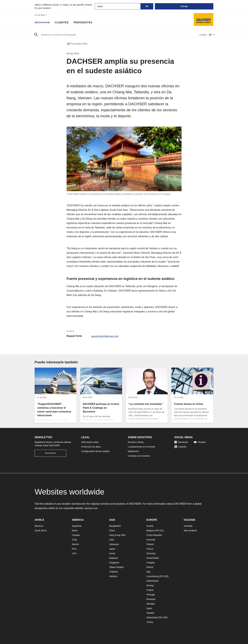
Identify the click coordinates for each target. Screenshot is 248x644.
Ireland (150, 567)
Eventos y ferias (136, 442)
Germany (151, 553)
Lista (203, 35)
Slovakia (151, 604)
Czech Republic (154, 535)
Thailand (113, 572)
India (112, 540)
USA (74, 553)
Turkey (150, 622)
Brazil (75, 531)
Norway (150, 585)
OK (147, 6)
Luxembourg (153, 576)
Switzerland (152, 617)
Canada (76, 535)
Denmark (151, 540)
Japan (112, 549)
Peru (74, 549)
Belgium (150, 531)
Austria (150, 526)
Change (184, 6)
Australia (188, 526)
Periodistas (85, 23)
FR (157, 531)
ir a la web (41, 15)
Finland (150, 544)
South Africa (41, 531)
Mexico (75, 544)
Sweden (150, 613)
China (112, 531)
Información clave (90, 442)
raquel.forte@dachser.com (106, 336)
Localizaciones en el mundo (141, 447)
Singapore (114, 563)
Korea (112, 553)
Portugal (151, 595)
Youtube (200, 442)
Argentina (77, 526)
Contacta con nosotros (139, 456)
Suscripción (50, 453)
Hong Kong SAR (117, 535)
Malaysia (113, 558)
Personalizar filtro (77, 44)
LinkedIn (181, 447)
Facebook (181, 442)
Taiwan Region (116, 567)
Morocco (39, 526)
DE (166, 576)
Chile (74, 540)
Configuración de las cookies (95, 451)
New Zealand (190, 531)
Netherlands (152, 581)
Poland (150, 590)
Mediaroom (43, 23)
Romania (151, 599)
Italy (149, 572)
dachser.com (92, 508)
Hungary (151, 563)
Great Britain (153, 558)
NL (162, 531)
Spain (149, 608)
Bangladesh (115, 526)
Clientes (64, 23)
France (150, 549)
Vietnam (113, 576)
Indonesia (114, 544)
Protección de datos (91, 447)
